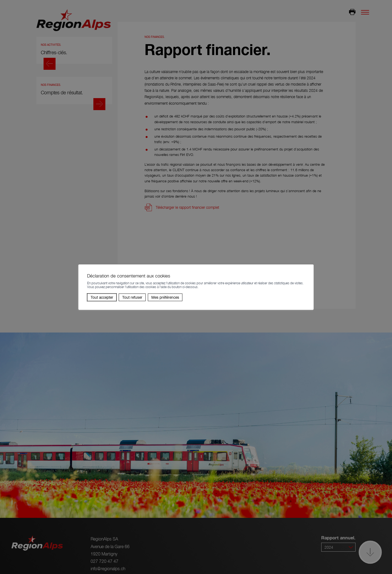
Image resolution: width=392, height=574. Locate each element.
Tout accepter (102, 297)
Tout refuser (132, 297)
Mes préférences (165, 297)
